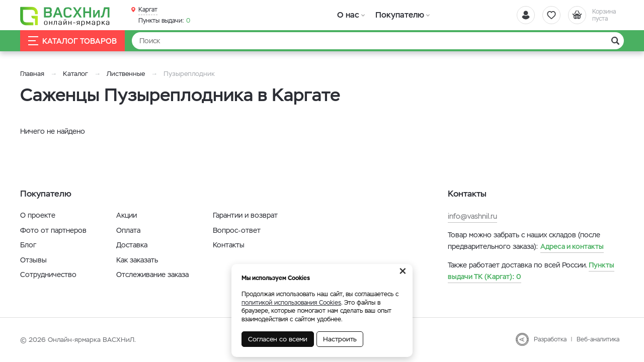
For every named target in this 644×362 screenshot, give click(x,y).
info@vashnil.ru (472, 216)
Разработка (550, 339)
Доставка (132, 245)
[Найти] (378, 41)
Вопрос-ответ (237, 230)
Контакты (229, 245)
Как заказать (137, 260)
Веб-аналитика (598, 339)
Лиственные (126, 74)
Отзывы (33, 260)
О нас (348, 15)
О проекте (38, 215)
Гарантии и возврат (245, 215)
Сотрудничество (48, 275)
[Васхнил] (65, 16)
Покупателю (399, 15)
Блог (28, 245)
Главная (32, 74)
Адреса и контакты (572, 246)
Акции (127, 215)
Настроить (340, 339)
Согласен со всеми (278, 339)
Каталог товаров (72, 41)
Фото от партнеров (53, 230)
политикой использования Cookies (291, 303)
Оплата (128, 230)
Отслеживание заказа (152, 275)
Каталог (75, 74)
